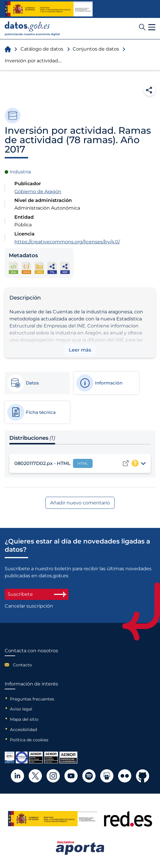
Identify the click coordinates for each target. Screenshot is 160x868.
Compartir (149, 90)
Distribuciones (32, 438)
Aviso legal (21, 709)
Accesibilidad (23, 730)
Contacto (22, 665)
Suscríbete (37, 594)
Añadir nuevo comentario (80, 503)
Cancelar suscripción (29, 606)
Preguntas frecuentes (32, 699)
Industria (20, 172)
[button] (152, 27)
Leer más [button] (80, 350)
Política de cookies (29, 740)
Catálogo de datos (42, 49)
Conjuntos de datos (96, 49)
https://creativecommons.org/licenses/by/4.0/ (67, 242)
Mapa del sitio (24, 719)
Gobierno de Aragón (38, 192)
